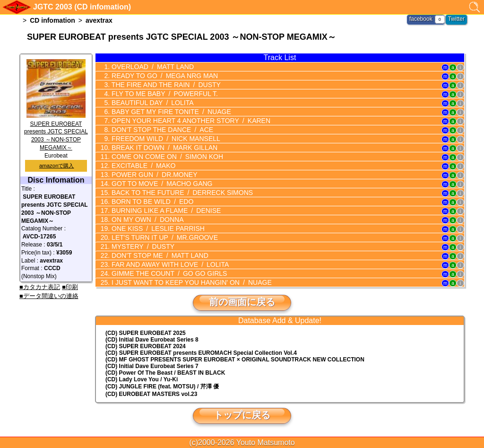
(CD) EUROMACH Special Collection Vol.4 (201, 353)
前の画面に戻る (242, 302)
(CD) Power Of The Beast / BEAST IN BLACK (165, 373)
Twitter (456, 19)
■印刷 (70, 287)
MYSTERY (142, 246)
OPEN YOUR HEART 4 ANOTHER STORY (190, 121)
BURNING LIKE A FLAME (165, 211)
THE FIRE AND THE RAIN (165, 85)
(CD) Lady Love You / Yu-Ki (142, 379)
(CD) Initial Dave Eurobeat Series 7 (152, 366)
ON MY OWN (147, 220)
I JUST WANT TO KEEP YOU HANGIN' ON (190, 282)
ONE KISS (157, 228)
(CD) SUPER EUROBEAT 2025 (146, 333)
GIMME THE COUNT (168, 273)
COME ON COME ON (166, 157)
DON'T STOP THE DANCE (161, 130)
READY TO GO (164, 76)
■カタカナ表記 (40, 287)
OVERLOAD (152, 67)
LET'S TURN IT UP (164, 237)
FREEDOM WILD (165, 139)
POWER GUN (153, 175)
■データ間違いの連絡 (49, 296)
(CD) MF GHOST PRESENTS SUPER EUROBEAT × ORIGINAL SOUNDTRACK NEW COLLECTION (235, 360)
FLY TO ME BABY (164, 94)
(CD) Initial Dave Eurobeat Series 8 (152, 340)
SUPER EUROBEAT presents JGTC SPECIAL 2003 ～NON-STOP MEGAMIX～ (56, 132)
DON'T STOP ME (159, 255)
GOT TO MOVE (161, 184)
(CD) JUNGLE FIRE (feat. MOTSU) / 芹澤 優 (162, 387)
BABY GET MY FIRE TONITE (170, 112)
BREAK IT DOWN (164, 148)
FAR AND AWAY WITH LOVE (169, 264)
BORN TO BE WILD (151, 202)
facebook (421, 19)
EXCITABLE (143, 166)
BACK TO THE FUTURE (181, 193)
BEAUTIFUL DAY (151, 103)
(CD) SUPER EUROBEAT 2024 (146, 346)
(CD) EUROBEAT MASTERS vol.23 (151, 394)
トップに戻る (242, 415)
